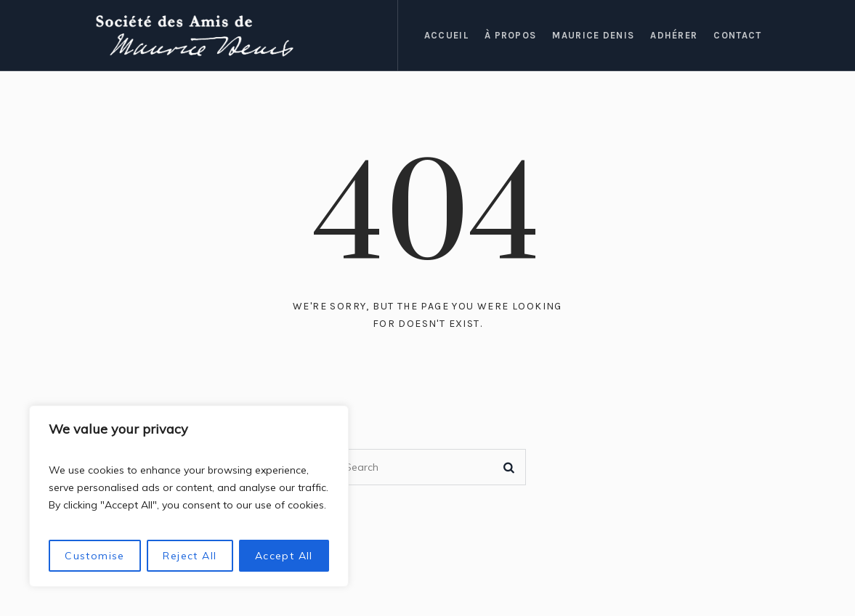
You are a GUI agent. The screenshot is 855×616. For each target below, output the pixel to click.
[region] (189, 496)
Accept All (284, 556)
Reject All (190, 556)
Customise (95, 556)
